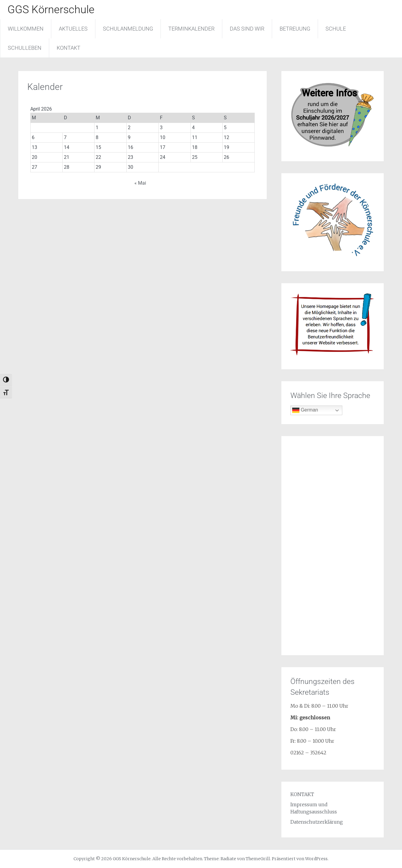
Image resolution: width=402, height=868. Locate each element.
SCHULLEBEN (25, 48)
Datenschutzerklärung (317, 822)
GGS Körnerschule (51, 10)
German (305, 410)
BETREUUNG (295, 29)
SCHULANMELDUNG (128, 29)
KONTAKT (69, 48)
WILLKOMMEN (26, 29)
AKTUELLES (73, 29)
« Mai (140, 183)
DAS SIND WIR (247, 29)
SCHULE (336, 29)
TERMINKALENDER (191, 29)
